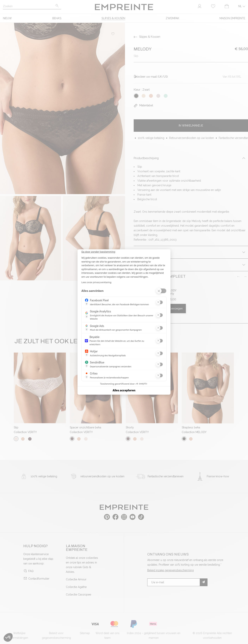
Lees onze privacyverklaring (96, 282)
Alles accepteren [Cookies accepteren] (124, 390)
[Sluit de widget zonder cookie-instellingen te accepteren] (98, 252)
